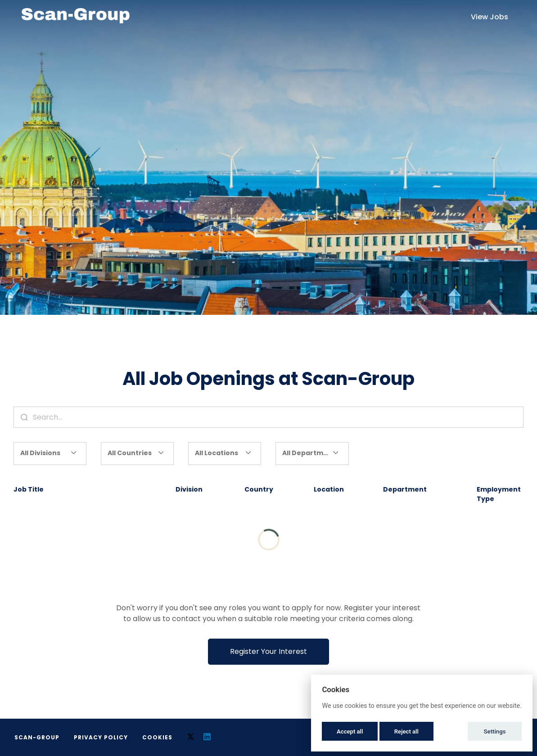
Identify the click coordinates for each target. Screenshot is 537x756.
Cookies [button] (157, 737)
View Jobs (490, 17)
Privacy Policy (101, 737)
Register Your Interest (268, 651)
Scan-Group (37, 737)
